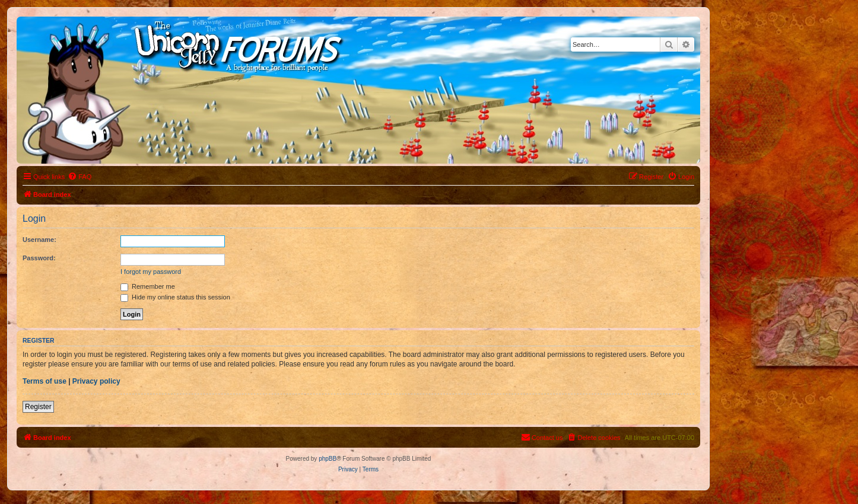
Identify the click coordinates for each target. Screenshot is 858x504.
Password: (39, 258)
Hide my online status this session (175, 297)
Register (38, 407)
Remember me (148, 286)
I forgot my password (151, 272)
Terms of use (45, 381)
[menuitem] (80, 177)
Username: (39, 240)
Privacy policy (96, 381)
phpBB (328, 459)
